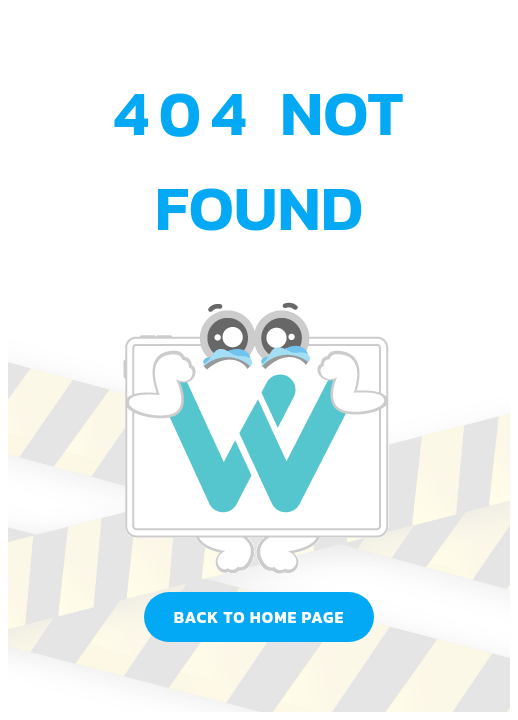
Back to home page (259, 617)
